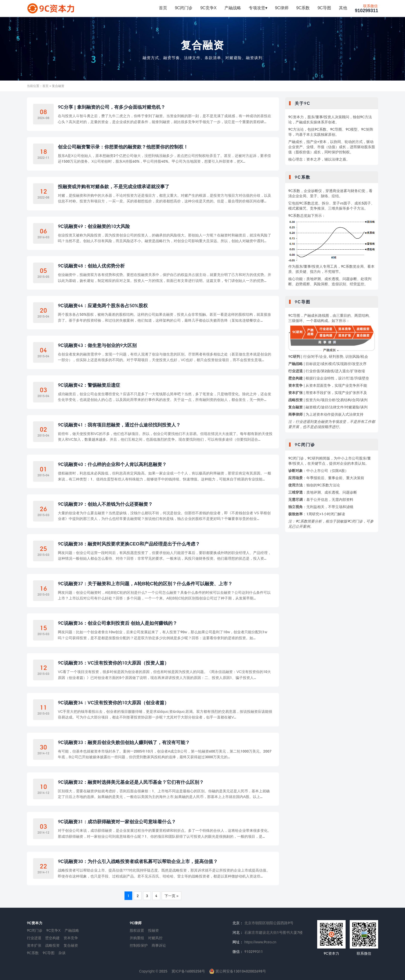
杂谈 (62, 953)
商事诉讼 (159, 945)
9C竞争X (208, 8)
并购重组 (137, 938)
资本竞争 (71, 938)
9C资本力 (35, 923)
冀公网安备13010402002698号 (238, 971)
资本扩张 (34, 945)
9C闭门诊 (184, 8)
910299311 (367, 9)
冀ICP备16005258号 (188, 971)
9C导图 (324, 8)
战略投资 (52, 945)
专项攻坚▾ (258, 8)
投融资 (153, 930)
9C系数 (303, 8)
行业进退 (34, 938)
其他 (343, 8)
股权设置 (137, 930)
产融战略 (233, 8)
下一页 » (172, 896)
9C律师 (282, 8)
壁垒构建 (52, 938)
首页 (163, 8)
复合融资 (202, 45)
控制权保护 (139, 945)
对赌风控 (155, 938)
